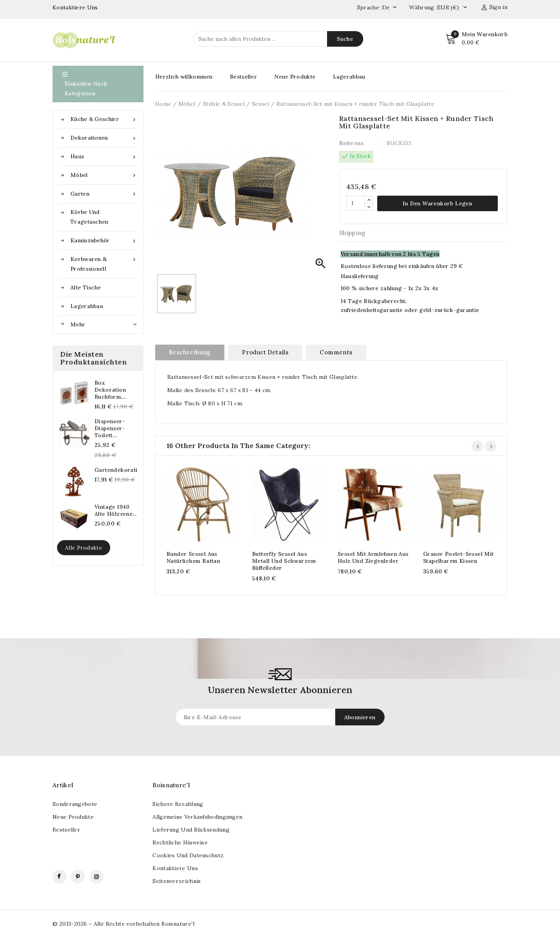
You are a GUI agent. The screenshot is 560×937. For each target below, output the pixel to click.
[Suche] (278, 39)
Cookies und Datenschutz (188, 855)
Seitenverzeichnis (177, 881)
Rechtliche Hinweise (180, 842)
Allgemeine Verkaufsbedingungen (197, 816)
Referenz (351, 143)
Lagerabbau (87, 306)
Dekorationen (104, 138)
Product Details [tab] (265, 352)
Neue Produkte (295, 77)
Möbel (104, 175)
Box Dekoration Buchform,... (110, 390)
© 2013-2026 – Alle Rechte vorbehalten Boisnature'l (123, 923)
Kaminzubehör (104, 241)
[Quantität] (355, 203)
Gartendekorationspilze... (116, 470)
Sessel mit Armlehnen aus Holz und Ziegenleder (373, 557)
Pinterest (78, 876)
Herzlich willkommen (184, 77)
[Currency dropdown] (465, 8)
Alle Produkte (84, 548)
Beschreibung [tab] (190, 352)
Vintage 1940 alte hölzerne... (115, 510)
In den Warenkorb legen (437, 203)
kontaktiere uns (175, 868)
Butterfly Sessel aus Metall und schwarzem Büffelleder (284, 560)
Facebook (59, 876)
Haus (104, 157)
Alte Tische (86, 287)
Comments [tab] (336, 352)
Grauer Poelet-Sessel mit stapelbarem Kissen (458, 557)
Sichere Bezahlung (178, 804)
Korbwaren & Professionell (104, 263)
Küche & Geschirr (104, 119)
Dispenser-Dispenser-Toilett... (110, 428)
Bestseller (243, 77)
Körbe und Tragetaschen (89, 217)
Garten (104, 194)
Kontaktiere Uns (75, 7)
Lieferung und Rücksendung (191, 829)
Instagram (96, 876)
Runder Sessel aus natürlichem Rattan (193, 557)
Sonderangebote (75, 804)
